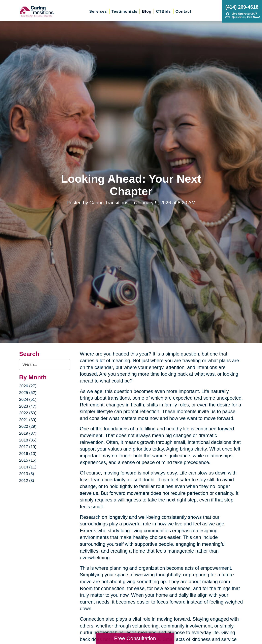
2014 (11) (28, 467)
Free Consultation (135, 638)
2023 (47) (28, 406)
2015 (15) (28, 460)
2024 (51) (28, 399)
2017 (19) (28, 447)
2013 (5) (27, 474)
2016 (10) (28, 454)
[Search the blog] (44, 364)
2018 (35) (28, 440)
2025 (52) (28, 393)
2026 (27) (28, 386)
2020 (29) (28, 426)
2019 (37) (28, 433)
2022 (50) (28, 413)
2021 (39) (28, 420)
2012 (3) (27, 481)
